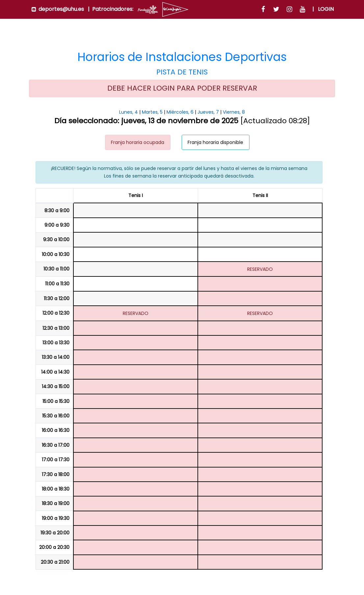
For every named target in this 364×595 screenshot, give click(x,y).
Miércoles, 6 (180, 112)
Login (326, 9)
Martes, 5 (152, 112)
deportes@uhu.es (61, 9)
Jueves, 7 (208, 112)
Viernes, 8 (234, 112)
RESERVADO (260, 269)
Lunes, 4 (129, 112)
